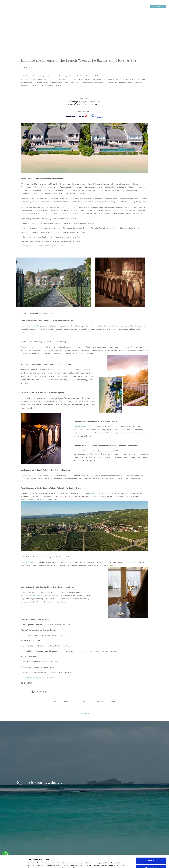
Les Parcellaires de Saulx (31, 475)
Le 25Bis (25, 398)
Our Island (67, 701)
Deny (151, 862)
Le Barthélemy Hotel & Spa (43, 596)
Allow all (151, 848)
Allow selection (151, 855)
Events (112, 701)
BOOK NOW (158, 6)
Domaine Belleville (81, 451)
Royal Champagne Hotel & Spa (101, 493)
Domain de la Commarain (84, 427)
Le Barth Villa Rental (29, 562)
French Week (76, 76)
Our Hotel (81, 701)
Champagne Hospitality (30, 326)
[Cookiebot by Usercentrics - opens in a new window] (14, 864)
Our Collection (97, 701)
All (55, 701)
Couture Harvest (27, 347)
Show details (113, 862)
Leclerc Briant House (60, 370)
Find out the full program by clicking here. (38, 678)
